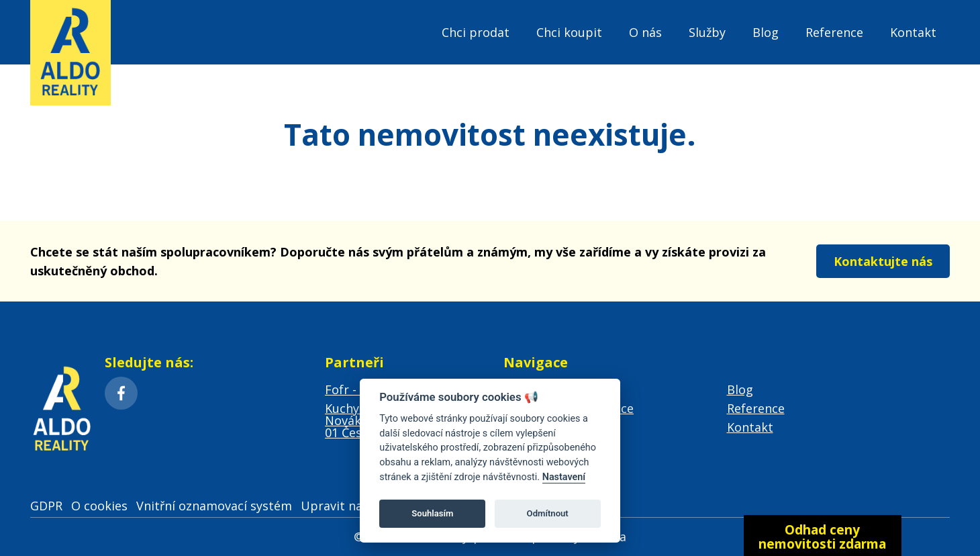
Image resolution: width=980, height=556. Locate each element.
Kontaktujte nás (883, 261)
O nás (645, 32)
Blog (766, 32)
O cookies (99, 506)
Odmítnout (548, 513)
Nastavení (564, 477)
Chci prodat (476, 32)
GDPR (46, 506)
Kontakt (913, 32)
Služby (707, 32)
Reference (834, 32)
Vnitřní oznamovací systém (214, 506)
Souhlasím (432, 513)
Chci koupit (569, 32)
